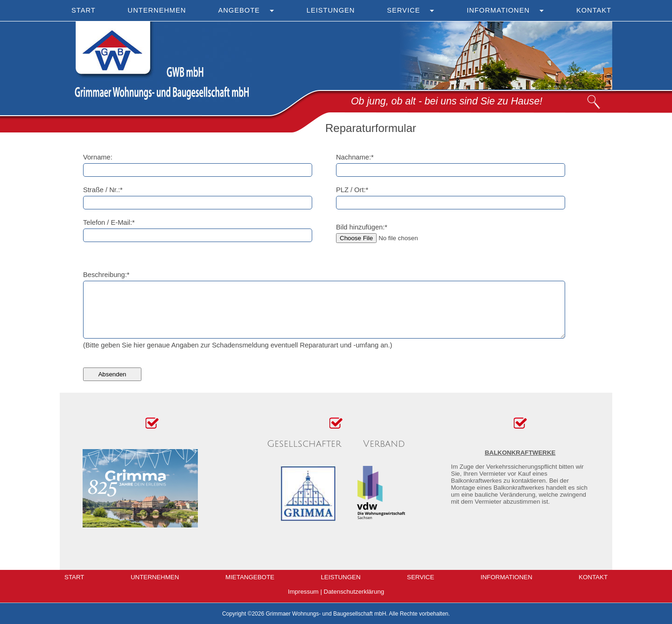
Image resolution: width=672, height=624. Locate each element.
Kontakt (594, 10)
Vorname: (98, 157)
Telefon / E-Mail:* (109, 222)
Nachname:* (355, 157)
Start (84, 10)
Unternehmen (157, 10)
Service (403, 10)
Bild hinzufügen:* (362, 227)
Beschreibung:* (106, 275)
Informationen (498, 10)
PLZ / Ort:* (352, 190)
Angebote (239, 10)
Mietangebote (250, 577)
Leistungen (331, 10)
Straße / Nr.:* (103, 190)
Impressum (303, 592)
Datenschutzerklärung (354, 592)
